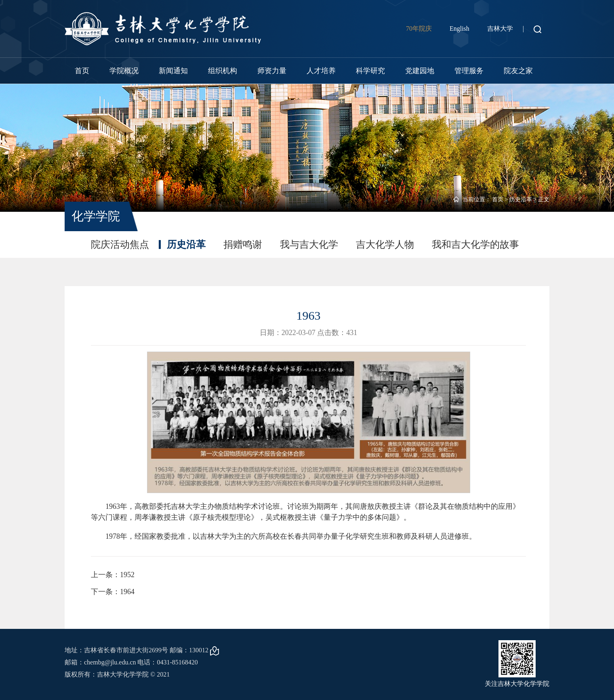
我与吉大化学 (309, 245)
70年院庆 (419, 28)
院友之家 (518, 71)
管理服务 (469, 71)
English (459, 28)
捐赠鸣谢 (243, 245)
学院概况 (124, 71)
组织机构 (223, 71)
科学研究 (370, 71)
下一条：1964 (113, 592)
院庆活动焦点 (120, 245)
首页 (82, 71)
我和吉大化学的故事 (475, 245)
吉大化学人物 (385, 245)
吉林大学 (500, 28)
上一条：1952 (113, 575)
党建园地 (420, 71)
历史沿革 (521, 199)
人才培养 (321, 71)
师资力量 (272, 71)
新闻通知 (173, 71)
